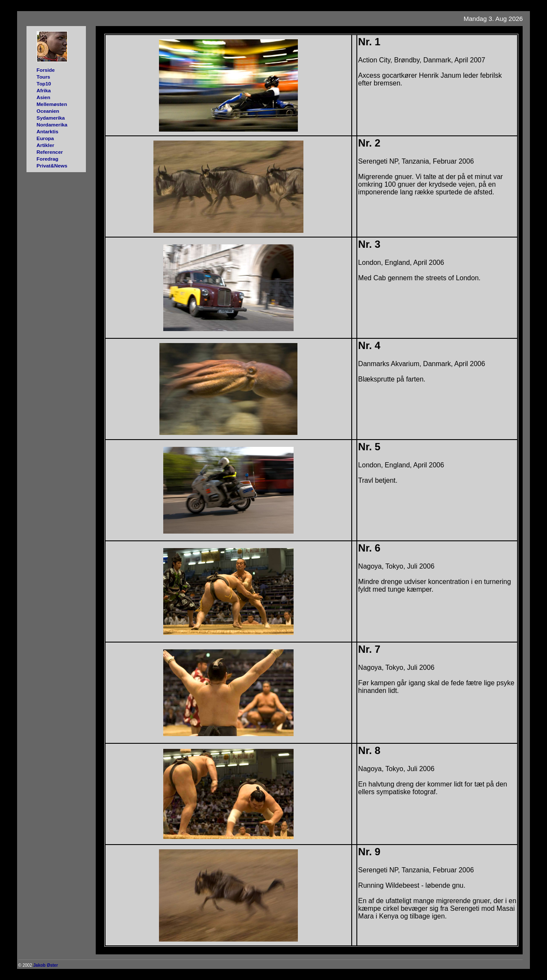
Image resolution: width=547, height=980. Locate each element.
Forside (46, 70)
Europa (46, 138)
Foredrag (48, 159)
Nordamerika (52, 125)
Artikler (46, 145)
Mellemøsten (52, 104)
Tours (44, 77)
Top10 (44, 84)
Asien (44, 97)
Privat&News (52, 166)
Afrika (44, 90)
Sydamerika (51, 118)
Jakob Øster (46, 965)
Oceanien (48, 111)
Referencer (50, 152)
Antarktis (48, 131)
